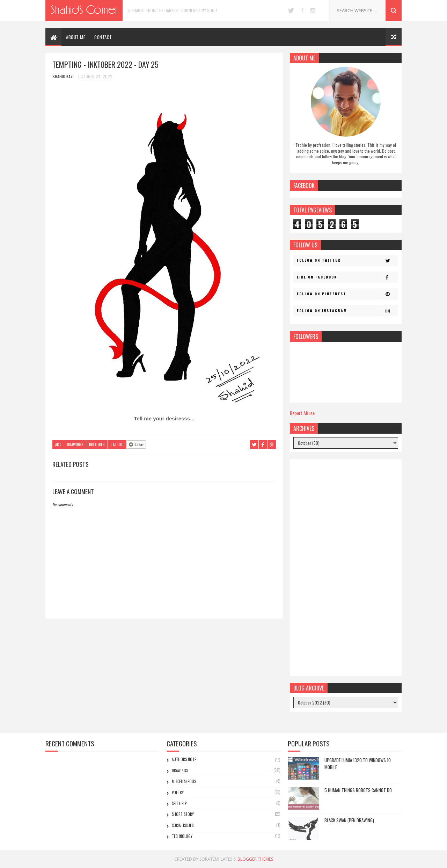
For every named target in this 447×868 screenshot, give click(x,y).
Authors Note (184, 759)
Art (58, 444)
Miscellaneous (184, 781)
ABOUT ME (76, 37)
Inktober (97, 444)
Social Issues (183, 825)
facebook (302, 10)
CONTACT (103, 37)
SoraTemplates (216, 859)
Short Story (183, 814)
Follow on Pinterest (347, 294)
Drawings (75, 444)
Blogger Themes (255, 859)
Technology (182, 836)
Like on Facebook (347, 277)
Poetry (178, 793)
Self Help (179, 803)
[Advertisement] (346, 567)
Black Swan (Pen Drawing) (349, 820)
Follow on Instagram (347, 311)
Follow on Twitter (347, 260)
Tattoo (117, 444)
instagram (313, 10)
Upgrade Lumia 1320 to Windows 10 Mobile (358, 764)
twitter (291, 10)
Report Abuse (302, 413)
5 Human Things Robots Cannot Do (358, 790)
